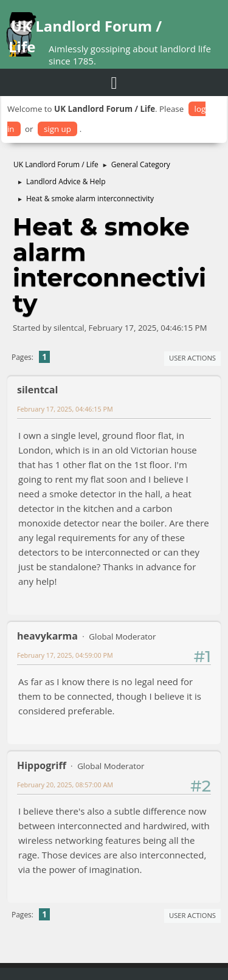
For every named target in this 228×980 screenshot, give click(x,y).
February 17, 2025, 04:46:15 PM (65, 409)
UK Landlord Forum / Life (85, 36)
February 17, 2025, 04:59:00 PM (65, 655)
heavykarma (47, 636)
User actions (192, 358)
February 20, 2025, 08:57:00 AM (65, 785)
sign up (57, 129)
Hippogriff (42, 765)
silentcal (37, 390)
